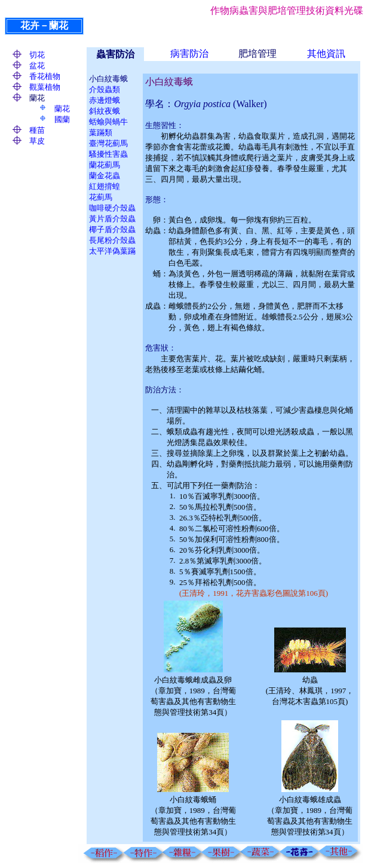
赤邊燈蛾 (105, 100)
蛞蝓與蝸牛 (108, 122)
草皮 (37, 141)
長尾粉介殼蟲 (112, 240)
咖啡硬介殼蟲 (112, 208)
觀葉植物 (45, 87)
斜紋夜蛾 (105, 111)
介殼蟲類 (105, 89)
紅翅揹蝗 (105, 186)
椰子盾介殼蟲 (112, 229)
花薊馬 (101, 197)
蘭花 (62, 109)
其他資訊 (326, 54)
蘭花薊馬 (105, 165)
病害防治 (189, 54)
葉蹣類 (101, 133)
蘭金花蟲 (105, 176)
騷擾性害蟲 (108, 154)
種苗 (37, 130)
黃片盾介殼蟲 (112, 219)
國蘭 (62, 119)
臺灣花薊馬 (108, 143)
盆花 (37, 66)
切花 (37, 55)
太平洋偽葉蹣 (112, 251)
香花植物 (45, 76)
